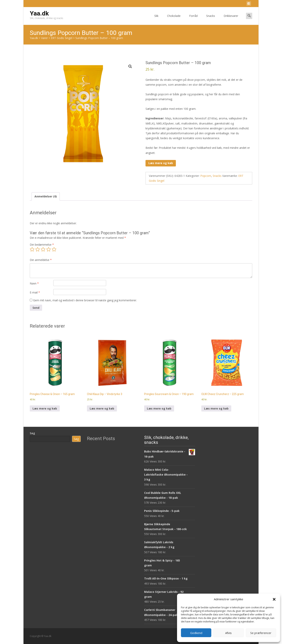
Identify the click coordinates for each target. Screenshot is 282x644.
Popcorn (206, 176)
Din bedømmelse (42, 245)
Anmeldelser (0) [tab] (46, 196)
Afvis (228, 633)
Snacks (211, 19)
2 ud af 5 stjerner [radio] (38, 249)
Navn (34, 283)
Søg (32, 433)
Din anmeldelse (41, 260)
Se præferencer (261, 633)
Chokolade (174, 19)
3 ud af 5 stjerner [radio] (43, 249)
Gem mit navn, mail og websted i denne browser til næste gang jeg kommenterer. (85, 300)
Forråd (193, 19)
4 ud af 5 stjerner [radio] (49, 249)
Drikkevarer (231, 19)
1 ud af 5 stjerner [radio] (32, 249)
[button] (274, 599)
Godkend (196, 633)
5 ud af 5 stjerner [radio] (54, 249)
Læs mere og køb (161, 163)
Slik (156, 19)
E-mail (35, 292)
